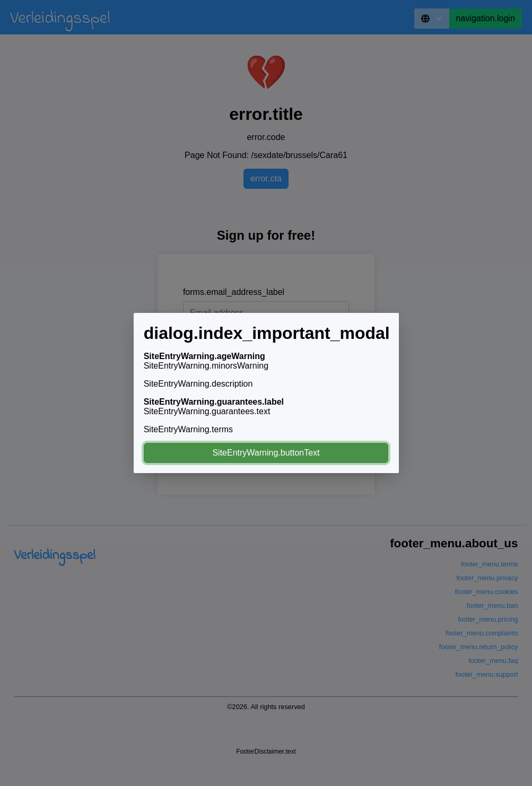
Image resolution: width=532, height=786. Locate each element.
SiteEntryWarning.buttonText (266, 453)
